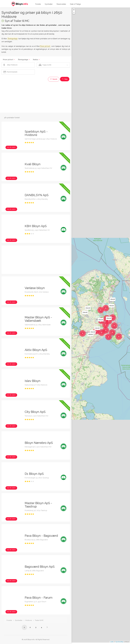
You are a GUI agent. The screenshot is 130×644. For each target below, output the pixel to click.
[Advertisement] (36, 97)
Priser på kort (8, 60)
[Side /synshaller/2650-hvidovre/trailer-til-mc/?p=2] (47, 627)
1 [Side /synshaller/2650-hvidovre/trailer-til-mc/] (24, 627)
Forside (38, 4)
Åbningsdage (23, 60)
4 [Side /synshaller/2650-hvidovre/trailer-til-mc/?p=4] (41, 627)
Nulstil (54, 79)
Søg (65, 79)
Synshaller (49, 4)
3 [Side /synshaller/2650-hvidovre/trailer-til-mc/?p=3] (36, 627)
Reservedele (61, 4)
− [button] (74, 12)
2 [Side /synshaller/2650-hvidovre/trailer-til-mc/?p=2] (30, 627)
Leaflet (112, 643)
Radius (36, 60)
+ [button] (74, 10)
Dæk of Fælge (75, 4)
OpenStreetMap (119, 643)
